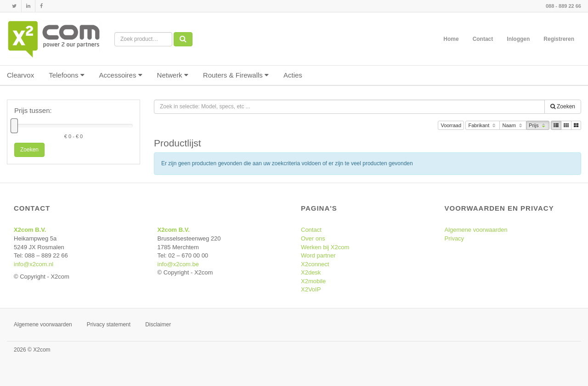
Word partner (318, 255)
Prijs (538, 126)
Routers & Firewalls (236, 75)
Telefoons (66, 75)
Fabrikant (483, 126)
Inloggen (518, 39)
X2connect (315, 264)
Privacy (455, 238)
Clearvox (20, 75)
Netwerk (173, 75)
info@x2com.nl (34, 264)
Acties (293, 75)
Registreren (559, 39)
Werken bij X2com (325, 247)
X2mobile (313, 281)
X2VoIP (311, 289)
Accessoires (121, 75)
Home (451, 39)
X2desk (311, 272)
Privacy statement (109, 324)
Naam (513, 126)
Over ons (313, 238)
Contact (483, 39)
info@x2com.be (178, 264)
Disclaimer (158, 324)
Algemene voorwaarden (476, 230)
